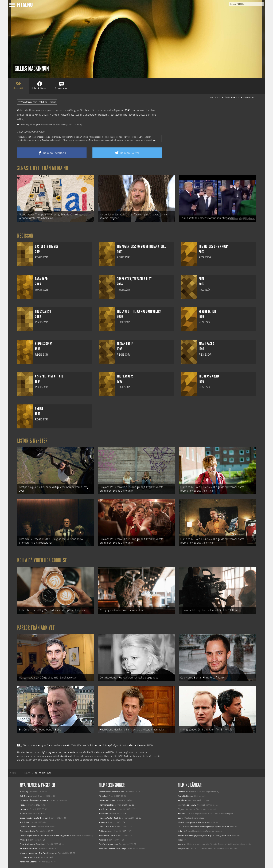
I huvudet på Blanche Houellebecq (35, 800)
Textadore (182, 840)
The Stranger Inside (107, 805)
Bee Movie (103, 814)
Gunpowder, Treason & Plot (99, 115)
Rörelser (24, 805)
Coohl (180, 818)
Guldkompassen (106, 831)
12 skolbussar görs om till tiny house (194, 822)
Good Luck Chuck (106, 827)
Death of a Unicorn (28, 827)
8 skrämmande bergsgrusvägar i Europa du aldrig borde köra (204, 835)
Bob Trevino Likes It (28, 796)
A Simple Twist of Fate (62, 115)
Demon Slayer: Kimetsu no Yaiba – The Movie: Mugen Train (45, 835)
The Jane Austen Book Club (111, 818)
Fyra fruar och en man (108, 844)
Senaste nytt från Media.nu (43, 168)
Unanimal (24, 809)
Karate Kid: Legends (29, 862)
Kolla (180, 831)
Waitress (102, 840)
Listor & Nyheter (32, 441)
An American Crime (107, 835)
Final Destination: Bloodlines (33, 844)
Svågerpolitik (184, 849)
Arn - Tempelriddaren (108, 809)
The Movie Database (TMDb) (101, 752)
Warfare (23, 814)
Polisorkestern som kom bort (112, 792)
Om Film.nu (183, 792)
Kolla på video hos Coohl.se (42, 560)
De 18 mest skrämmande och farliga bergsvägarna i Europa (203, 827)
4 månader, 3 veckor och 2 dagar (113, 849)
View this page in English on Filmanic (37, 102)
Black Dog (24, 792)
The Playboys (130, 115)
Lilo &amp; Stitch (27, 857)
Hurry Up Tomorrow (29, 849)
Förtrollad (103, 796)
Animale (23, 840)
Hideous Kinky (33, 115)
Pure (153, 115)
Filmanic (182, 814)
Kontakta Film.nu (185, 796)
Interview (103, 822)
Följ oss (181, 809)
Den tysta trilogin (27, 831)
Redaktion (182, 800)
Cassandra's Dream (107, 800)
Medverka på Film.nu (187, 805)
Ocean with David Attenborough (34, 818)
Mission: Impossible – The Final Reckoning (38, 853)
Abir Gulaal (25, 822)
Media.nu (182, 844)
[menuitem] (13, 773)
